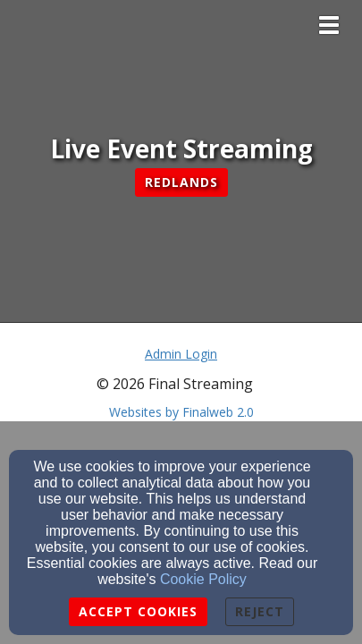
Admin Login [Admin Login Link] (181, 354)
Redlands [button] (181, 182)
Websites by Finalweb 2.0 (181, 412)
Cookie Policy (203, 579)
